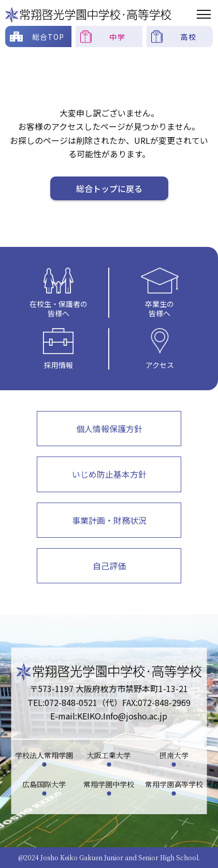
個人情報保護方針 (109, 429)
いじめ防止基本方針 (109, 474)
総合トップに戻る (109, 188)
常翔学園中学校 (109, 784)
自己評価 (109, 566)
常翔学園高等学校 (174, 784)
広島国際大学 (44, 784)
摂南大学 (174, 755)
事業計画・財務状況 (109, 520)
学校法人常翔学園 (44, 755)
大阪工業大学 (109, 755)
